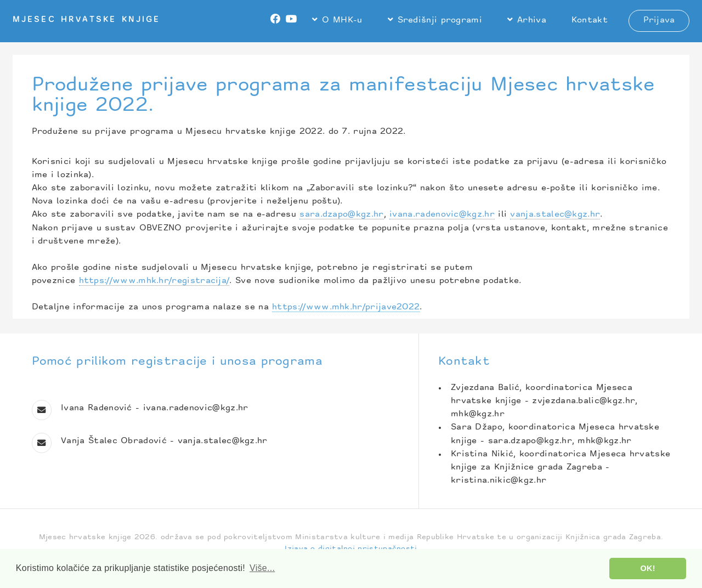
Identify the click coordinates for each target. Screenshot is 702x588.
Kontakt (590, 21)
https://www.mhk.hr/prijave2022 (346, 307)
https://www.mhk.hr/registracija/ (154, 281)
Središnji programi (440, 21)
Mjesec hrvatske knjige (86, 20)
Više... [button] (262, 568)
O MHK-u (342, 21)
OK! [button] (648, 568)
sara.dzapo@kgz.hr (341, 215)
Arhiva (532, 21)
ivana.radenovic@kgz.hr (442, 215)
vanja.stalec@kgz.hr (555, 215)
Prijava (659, 21)
